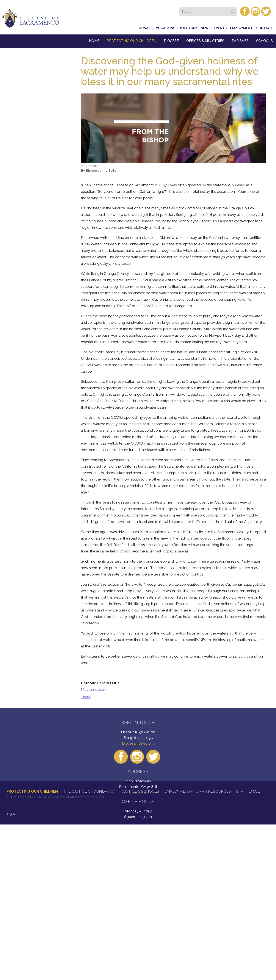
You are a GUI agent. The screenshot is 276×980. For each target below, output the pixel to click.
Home (94, 41)
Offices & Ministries (205, 41)
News (206, 28)
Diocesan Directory (138, 743)
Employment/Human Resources (198, 791)
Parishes (240, 41)
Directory (188, 28)
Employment (241, 28)
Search (234, 10)
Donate (146, 28)
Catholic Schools (140, 791)
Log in (11, 814)
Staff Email (248, 791)
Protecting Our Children (132, 41)
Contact (264, 28)
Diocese (171, 41)
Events (220, 28)
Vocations (165, 28)
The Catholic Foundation (90, 791)
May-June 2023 (93, 689)
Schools (264, 41)
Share (86, 697)
